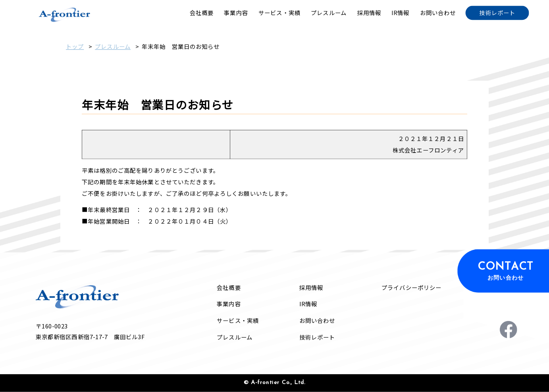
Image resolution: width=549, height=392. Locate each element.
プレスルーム (113, 47)
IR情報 (308, 304)
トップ (75, 47)
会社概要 (229, 288)
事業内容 (229, 304)
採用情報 (311, 288)
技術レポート (317, 337)
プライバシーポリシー (411, 288)
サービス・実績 (238, 321)
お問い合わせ (317, 321)
